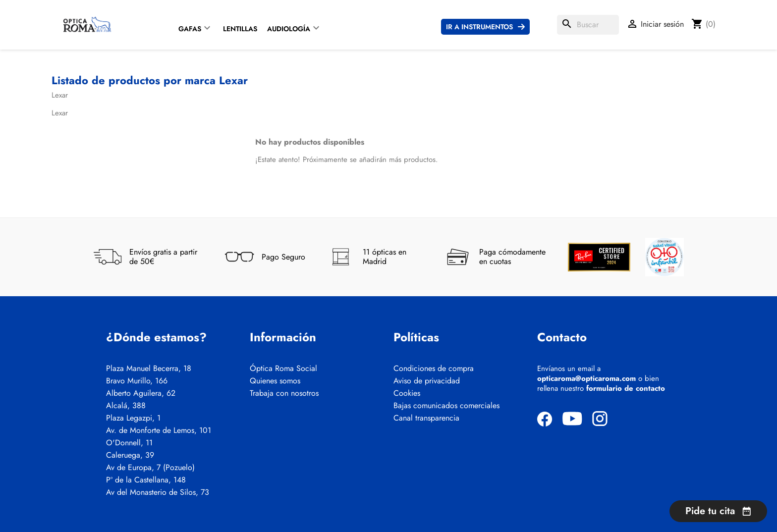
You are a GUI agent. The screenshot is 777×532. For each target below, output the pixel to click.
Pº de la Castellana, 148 (146, 480)
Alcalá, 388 (126, 406)
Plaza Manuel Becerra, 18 (149, 369)
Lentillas (240, 29)
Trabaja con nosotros (284, 393)
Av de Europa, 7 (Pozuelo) (150, 468)
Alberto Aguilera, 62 (141, 393)
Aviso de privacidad (427, 381)
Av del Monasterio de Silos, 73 (158, 492)
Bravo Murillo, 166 (137, 381)
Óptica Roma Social (283, 369)
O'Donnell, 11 (129, 443)
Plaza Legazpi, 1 (133, 418)
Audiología (289, 29)
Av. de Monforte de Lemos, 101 (159, 430)
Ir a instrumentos (479, 27)
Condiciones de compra (434, 369)
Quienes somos (275, 381)
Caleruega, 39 (130, 455)
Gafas (190, 29)
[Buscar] (588, 25)
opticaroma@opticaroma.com (586, 378)
